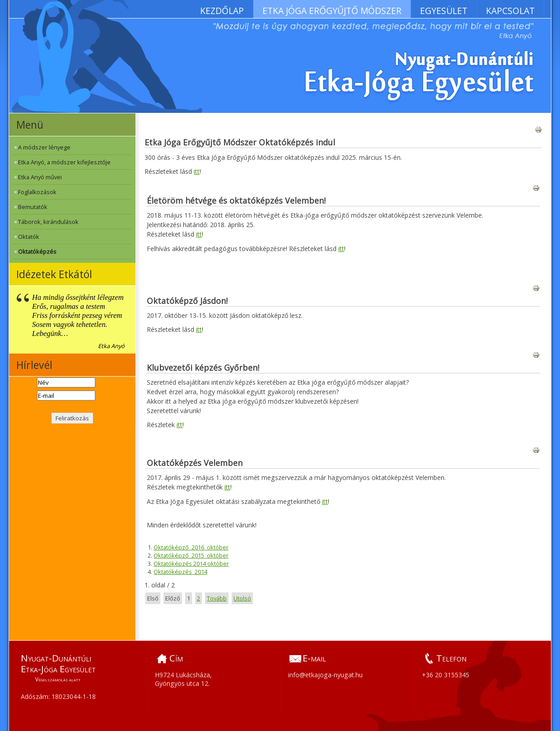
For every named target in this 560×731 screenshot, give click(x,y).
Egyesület (444, 11)
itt (197, 171)
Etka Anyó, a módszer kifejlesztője (64, 162)
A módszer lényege (44, 147)
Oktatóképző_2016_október (191, 547)
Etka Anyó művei (40, 177)
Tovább (217, 598)
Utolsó (242, 598)
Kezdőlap (222, 11)
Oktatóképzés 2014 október (191, 563)
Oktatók (29, 237)
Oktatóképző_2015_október (191, 555)
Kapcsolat (510, 11)
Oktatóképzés (37, 251)
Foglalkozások (37, 192)
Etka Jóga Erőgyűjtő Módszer (332, 11)
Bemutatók (33, 207)
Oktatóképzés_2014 (180, 572)
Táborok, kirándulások (48, 222)
